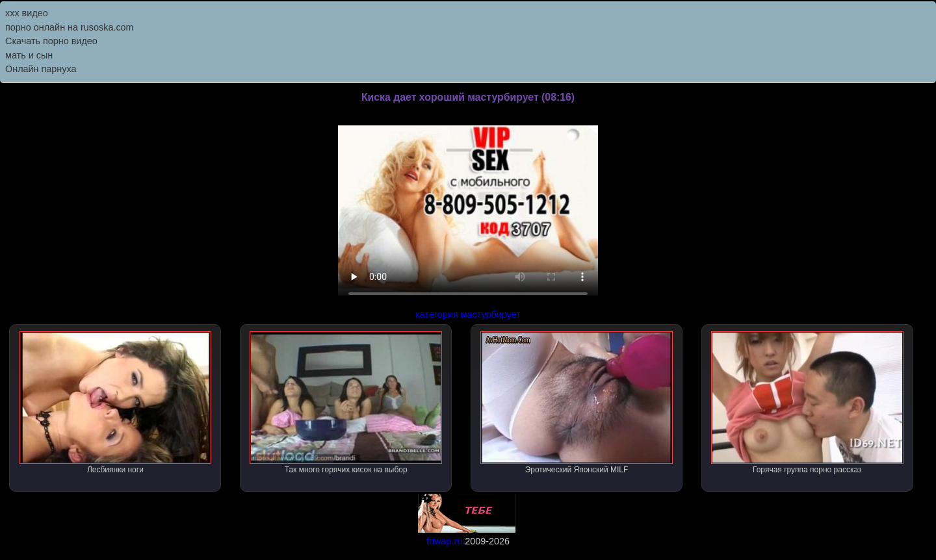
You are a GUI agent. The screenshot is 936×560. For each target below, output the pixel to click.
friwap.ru (444, 541)
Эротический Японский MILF (577, 403)
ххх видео (27, 13)
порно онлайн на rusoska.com (70, 27)
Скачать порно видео (51, 41)
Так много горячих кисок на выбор (346, 403)
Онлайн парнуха (41, 69)
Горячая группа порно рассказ (807, 403)
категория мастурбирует (468, 314)
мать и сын (29, 55)
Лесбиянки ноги (116, 403)
